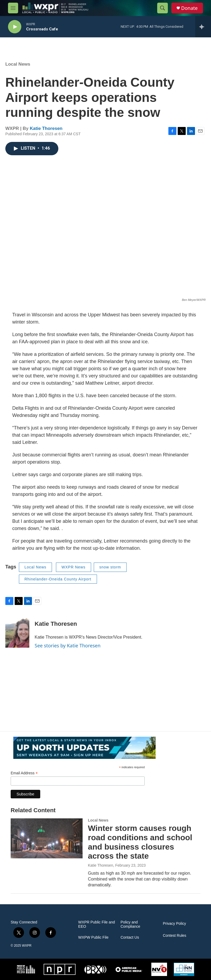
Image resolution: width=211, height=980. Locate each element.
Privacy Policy (174, 924)
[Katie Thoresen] (17, 632)
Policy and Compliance (130, 924)
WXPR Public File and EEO (97, 924)
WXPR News (74, 567)
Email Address (24, 773)
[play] (15, 27)
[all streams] (203, 27)
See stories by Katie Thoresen (68, 646)
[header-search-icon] (163, 8)
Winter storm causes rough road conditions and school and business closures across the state (140, 842)
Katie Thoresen (46, 128)
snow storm (110, 567)
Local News (18, 64)
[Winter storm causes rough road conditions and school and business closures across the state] (47, 838)
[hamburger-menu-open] (13, 8)
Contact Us (130, 937)
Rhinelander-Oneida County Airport (58, 579)
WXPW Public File (94, 937)
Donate (189, 8)
